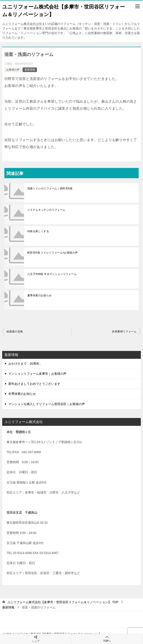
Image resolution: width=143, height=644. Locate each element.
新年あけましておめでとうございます (34, 384)
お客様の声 (13, 70)
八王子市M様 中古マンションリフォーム (52, 274)
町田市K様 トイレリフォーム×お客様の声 (52, 253)
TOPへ (107, 639)
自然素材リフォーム (124, 331)
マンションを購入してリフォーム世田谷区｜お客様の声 (47, 404)
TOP (63, 602)
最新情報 (30, 70)
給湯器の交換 (15, 331)
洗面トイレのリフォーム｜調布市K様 (50, 188)
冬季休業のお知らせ (22, 394)
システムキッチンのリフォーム (46, 210)
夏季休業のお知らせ (40, 295)
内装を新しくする (38, 231)
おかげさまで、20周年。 (25, 364)
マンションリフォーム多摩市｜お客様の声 (37, 374)
